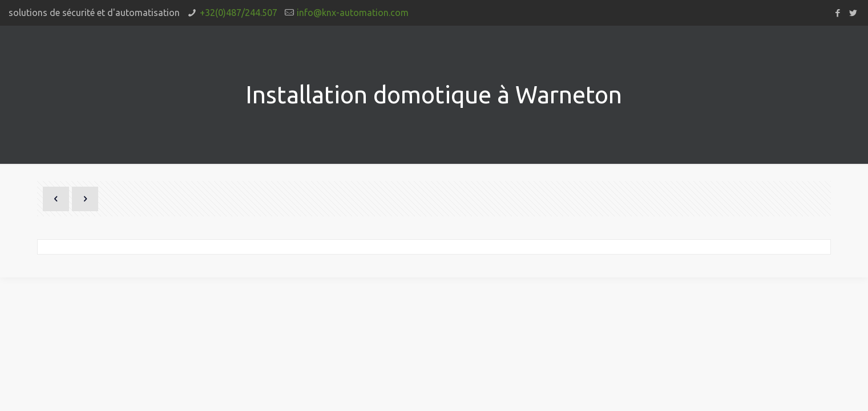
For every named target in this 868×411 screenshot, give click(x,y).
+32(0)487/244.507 (239, 13)
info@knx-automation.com (353, 13)
